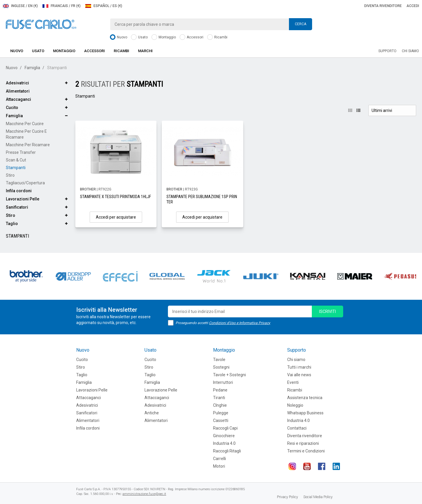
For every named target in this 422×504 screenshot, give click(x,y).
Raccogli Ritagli (227, 451)
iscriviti (327, 311)
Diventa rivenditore (383, 6)
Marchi (145, 51)
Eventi (293, 382)
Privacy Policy (287, 497)
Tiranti (219, 398)
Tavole (219, 360)
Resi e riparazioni (303, 443)
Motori (219, 466)
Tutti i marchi (299, 367)
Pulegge (221, 413)
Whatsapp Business (305, 413)
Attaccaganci (18, 99)
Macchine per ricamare (28, 145)
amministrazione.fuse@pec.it (144, 494)
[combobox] (211, 24)
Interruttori (223, 382)
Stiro (10, 175)
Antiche (152, 413)
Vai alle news (299, 375)
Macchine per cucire (25, 124)
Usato (139, 37)
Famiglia (32, 68)
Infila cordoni (19, 191)
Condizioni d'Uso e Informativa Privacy (240, 323)
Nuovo (119, 37)
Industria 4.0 (224, 443)
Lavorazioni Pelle (23, 199)
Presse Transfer (21, 152)
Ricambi (217, 37)
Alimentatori (18, 91)
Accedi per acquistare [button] (116, 217)
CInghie (220, 405)
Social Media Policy (318, 497)
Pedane (220, 390)
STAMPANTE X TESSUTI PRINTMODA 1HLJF (115, 197)
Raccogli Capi (225, 428)
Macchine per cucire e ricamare (26, 134)
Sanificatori (17, 207)
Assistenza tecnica (305, 398)
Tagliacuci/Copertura (25, 183)
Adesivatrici (17, 83)
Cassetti (221, 420)
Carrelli (219, 459)
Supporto (387, 51)
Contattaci (297, 428)
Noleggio (295, 405)
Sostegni (221, 367)
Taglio (12, 224)
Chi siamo (410, 51)
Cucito (12, 108)
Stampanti (16, 168)
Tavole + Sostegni (229, 375)
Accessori (192, 37)
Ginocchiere (224, 436)
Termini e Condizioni (306, 451)
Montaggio (164, 37)
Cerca (301, 24)
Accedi (413, 6)
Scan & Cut (16, 160)
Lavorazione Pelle (161, 390)
